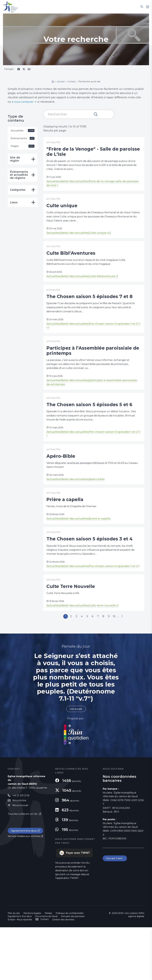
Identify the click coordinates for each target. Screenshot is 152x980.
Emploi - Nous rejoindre (20, 972)
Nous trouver (20, 858)
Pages (23, 147)
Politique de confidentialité (70, 966)
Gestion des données (63, 972)
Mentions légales (32, 966)
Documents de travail (46, 969)
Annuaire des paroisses (73, 969)
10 (119, 668)
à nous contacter (23, 102)
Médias (48, 966)
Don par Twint (115, 911)
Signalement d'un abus (25, 884)
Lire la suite (76, 761)
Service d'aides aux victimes (24, 890)
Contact (45, 972)
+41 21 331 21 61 (21, 848)
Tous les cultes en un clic (23, 867)
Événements (23, 139)
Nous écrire (19, 853)
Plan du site (14, 966)
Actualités (23, 131)
